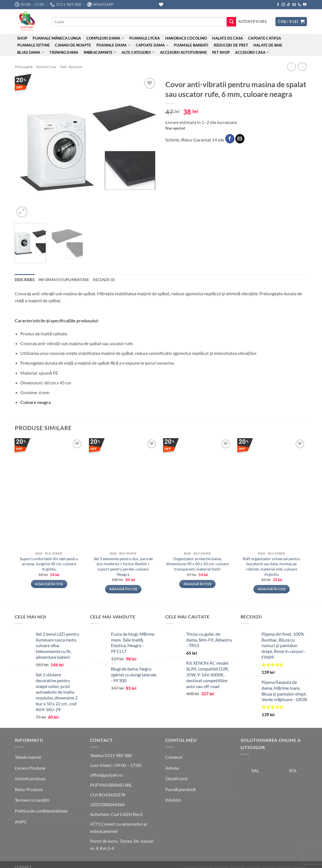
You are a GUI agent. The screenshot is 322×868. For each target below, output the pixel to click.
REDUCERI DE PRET (231, 45)
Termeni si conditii (32, 800)
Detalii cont (176, 778)
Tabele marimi (28, 757)
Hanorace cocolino (186, 38)
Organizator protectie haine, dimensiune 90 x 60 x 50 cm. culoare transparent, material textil (197, 564)
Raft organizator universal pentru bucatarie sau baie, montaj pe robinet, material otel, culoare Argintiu (272, 566)
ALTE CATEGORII (138, 52)
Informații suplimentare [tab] (64, 280)
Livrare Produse (30, 768)
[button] (252, 21)
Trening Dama (64, 52)
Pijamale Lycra (145, 38)
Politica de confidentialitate (41, 811)
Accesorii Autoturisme (183, 52)
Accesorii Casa (252, 52)
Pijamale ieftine (33, 45)
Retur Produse (29, 789)
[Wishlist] (161, 5)
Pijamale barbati (191, 45)
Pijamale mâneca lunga (57, 38)
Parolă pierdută (181, 789)
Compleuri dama (105, 38)
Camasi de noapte (73, 45)
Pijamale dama (113, 45)
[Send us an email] (294, 5)
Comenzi (174, 757)
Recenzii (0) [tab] (104, 280)
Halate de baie (268, 45)
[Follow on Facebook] (278, 5)
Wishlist (173, 800)
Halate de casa (227, 38)
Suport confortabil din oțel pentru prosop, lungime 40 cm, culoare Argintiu (49, 564)
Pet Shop (221, 52)
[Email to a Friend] (240, 139)
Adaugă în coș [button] (49, 584)
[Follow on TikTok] (289, 5)
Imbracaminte (100, 52)
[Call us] (299, 5)
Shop (22, 38)
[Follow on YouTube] (305, 5)
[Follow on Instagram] (283, 5)
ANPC (21, 822)
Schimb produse (30, 778)
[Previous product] (302, 67)
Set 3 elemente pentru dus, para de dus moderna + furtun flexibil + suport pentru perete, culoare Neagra (123, 566)
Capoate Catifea (265, 38)
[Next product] (291, 67)
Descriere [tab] (25, 280)
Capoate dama (152, 45)
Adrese (172, 768)
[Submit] (231, 22)
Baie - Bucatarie (71, 67)
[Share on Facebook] (230, 139)
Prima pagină (24, 67)
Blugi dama (31, 52)
